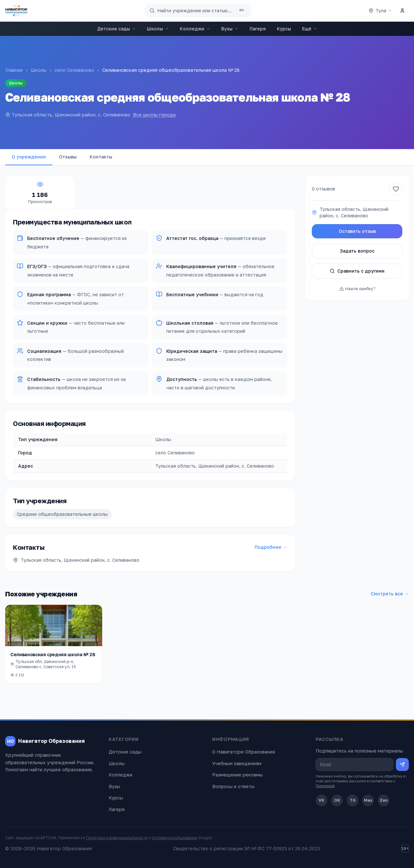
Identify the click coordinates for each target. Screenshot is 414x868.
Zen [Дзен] (384, 800)
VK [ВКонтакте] (321, 800)
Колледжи (195, 29)
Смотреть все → (390, 594)
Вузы (230, 29)
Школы (158, 29)
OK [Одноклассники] (337, 800)
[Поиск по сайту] (198, 11)
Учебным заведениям (237, 763)
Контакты (101, 157)
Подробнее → (271, 547)
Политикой (325, 786)
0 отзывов (323, 189)
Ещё (310, 29)
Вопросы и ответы (233, 786)
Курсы (284, 29)
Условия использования (174, 838)
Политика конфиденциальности (117, 838)
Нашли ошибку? (357, 289)
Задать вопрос (357, 251)
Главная (14, 70)
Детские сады (116, 29)
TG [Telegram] (353, 800)
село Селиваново (74, 70)
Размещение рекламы (237, 775)
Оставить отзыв (357, 231)
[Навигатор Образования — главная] (16, 11)
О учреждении (29, 157)
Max (368, 800)
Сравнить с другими (357, 271)
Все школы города (154, 115)
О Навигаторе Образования (244, 752)
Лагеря (258, 29)
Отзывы (68, 157)
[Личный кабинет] (402, 11)
